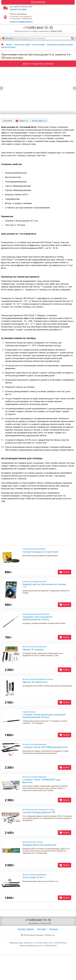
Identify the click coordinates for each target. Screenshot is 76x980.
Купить (66, 572)
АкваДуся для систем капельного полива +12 (46, 584)
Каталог (9, 38)
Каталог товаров (26, 929)
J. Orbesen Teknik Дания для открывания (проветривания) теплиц (46, 715)
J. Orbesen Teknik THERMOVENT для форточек (46, 780)
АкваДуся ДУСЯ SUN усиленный (46, 843)
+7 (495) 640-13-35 (38, 27)
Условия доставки (18, 9)
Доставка (41, 929)
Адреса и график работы (21, 21)
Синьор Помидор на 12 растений (46, 550)
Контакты (54, 929)
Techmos (38, 2)
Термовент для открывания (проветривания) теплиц (46, 617)
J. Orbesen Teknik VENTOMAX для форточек (46, 746)
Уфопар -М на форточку (46, 681)
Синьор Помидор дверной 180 (46, 811)
